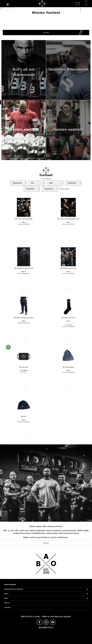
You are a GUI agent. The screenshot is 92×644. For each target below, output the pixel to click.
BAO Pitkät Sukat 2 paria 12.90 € (68, 322)
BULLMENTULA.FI (46, 628)
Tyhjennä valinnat (64, 189)
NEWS (6, 598)
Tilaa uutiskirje (10, 585)
